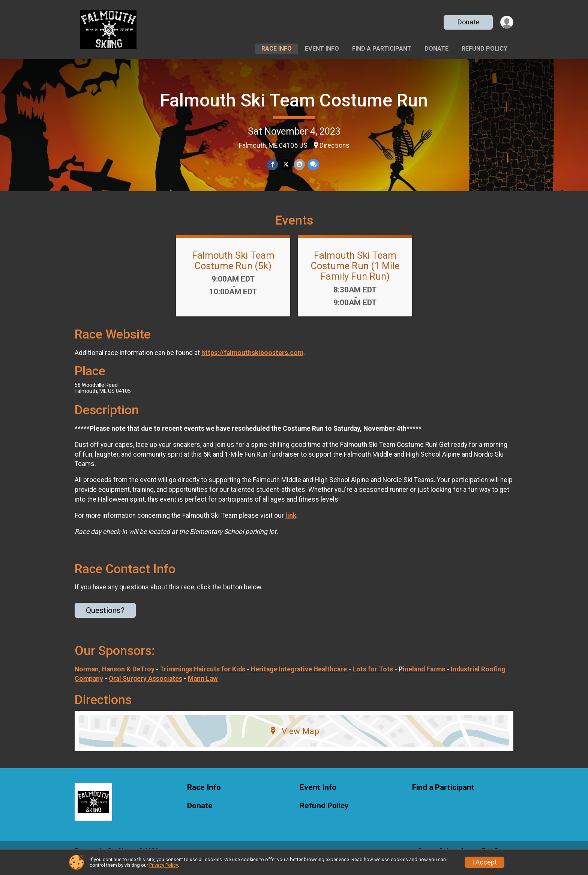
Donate (468, 22)
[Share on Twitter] (286, 165)
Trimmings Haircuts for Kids (202, 680)
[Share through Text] (313, 165)
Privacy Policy (163, 865)
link (291, 526)
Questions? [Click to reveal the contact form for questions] (105, 621)
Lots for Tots (373, 680)
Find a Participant (382, 49)
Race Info (277, 49)
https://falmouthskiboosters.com (252, 363)
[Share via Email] (299, 165)
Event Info (322, 49)
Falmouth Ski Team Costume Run (294, 100)
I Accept (484, 862)
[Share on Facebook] (273, 165)
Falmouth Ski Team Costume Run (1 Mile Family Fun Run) (355, 276)
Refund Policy (484, 49)
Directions (334, 145)
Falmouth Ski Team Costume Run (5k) (233, 271)
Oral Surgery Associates (145, 689)
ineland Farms (425, 680)
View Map (294, 742)
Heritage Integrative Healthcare (299, 680)
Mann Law (203, 689)
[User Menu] (506, 22)
